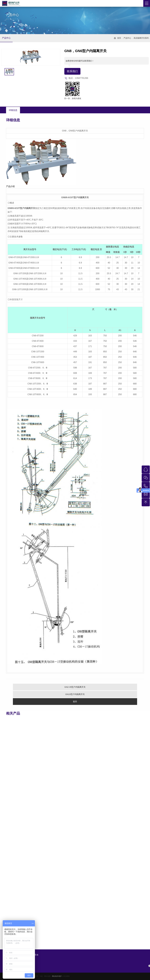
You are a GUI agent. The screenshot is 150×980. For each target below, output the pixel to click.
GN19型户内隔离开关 (75, 694)
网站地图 (47, 976)
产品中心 (6, 38)
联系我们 (72, 71)
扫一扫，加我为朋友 (73, 98)
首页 (119, 38)
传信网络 (66, 976)
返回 (75, 701)
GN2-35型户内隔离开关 (75, 687)
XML (41, 976)
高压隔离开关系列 (141, 38)
